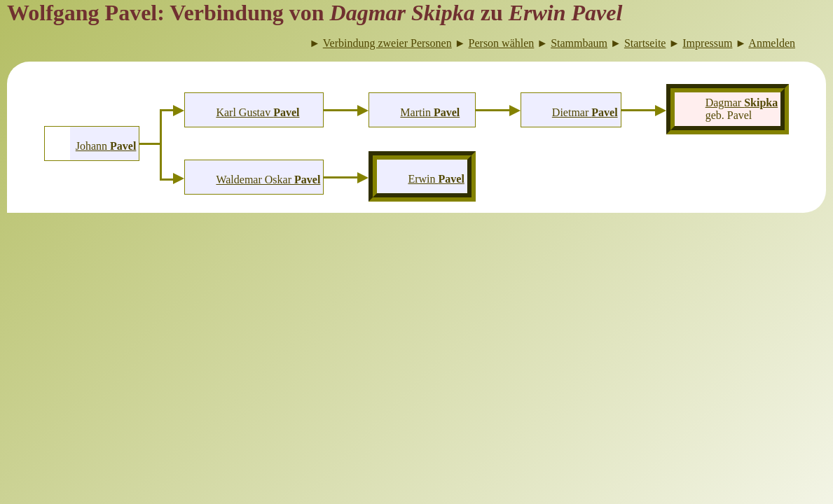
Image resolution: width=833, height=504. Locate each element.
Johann (106, 146)
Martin (430, 112)
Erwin (436, 179)
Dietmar (585, 112)
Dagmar (742, 103)
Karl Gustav (257, 112)
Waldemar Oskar (268, 180)
